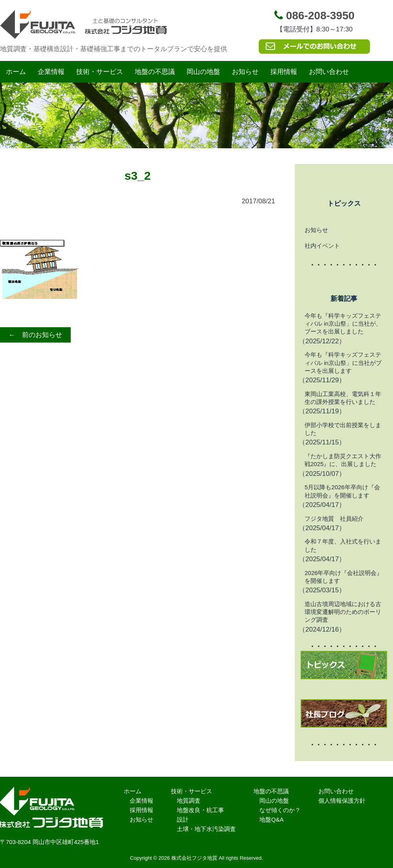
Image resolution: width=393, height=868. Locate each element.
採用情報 (284, 72)
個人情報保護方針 (342, 801)
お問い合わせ (329, 72)
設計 (183, 819)
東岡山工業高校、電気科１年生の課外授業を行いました (343, 398)
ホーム (16, 72)
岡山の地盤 (203, 72)
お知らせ (245, 72)
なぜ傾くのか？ (280, 810)
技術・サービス (100, 72)
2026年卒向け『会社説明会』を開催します (343, 577)
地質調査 (189, 801)
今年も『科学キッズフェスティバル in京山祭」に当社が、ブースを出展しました (343, 324)
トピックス (344, 204)
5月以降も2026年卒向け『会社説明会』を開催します (342, 491)
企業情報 (51, 72)
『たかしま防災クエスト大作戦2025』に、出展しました (343, 460)
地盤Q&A (272, 819)
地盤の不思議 (155, 72)
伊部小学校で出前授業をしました (343, 429)
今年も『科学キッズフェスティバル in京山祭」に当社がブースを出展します (343, 363)
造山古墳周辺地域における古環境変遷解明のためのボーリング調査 (343, 612)
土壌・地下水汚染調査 (206, 829)
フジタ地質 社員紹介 (334, 519)
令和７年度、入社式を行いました (343, 545)
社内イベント (322, 246)
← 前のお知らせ (35, 335)
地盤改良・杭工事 (200, 810)
